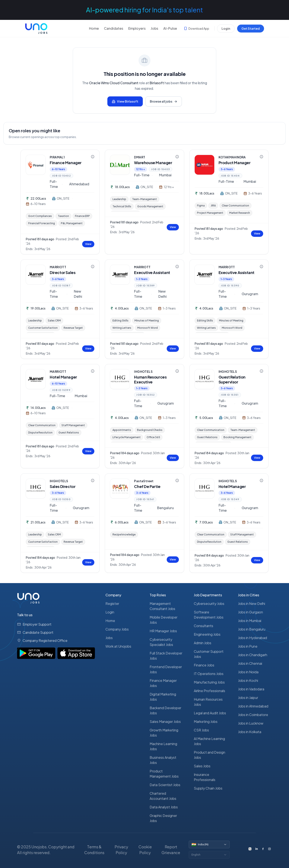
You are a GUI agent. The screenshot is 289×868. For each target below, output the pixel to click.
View (88, 244)
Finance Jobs (204, 665)
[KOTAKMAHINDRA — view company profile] (204, 165)
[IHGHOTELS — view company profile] (120, 379)
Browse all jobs (164, 101)
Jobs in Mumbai (250, 621)
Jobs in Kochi (248, 680)
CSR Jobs (201, 730)
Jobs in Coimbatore (253, 715)
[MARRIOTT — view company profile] (36, 275)
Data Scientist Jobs (165, 785)
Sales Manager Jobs (165, 721)
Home (94, 28)
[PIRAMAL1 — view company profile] (36, 165)
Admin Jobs (203, 643)
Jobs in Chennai (250, 663)
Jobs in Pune (248, 646)
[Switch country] (209, 844)
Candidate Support (38, 632)
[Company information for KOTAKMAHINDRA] (261, 157)
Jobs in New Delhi (252, 603)
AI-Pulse (170, 28)
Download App (196, 28)
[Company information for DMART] (177, 157)
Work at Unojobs (118, 646)
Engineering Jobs (207, 634)
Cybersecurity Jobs (209, 603)
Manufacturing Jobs (209, 682)
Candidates (114, 28)
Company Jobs (117, 629)
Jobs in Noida (248, 672)
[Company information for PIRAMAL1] (93, 157)
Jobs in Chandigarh (253, 655)
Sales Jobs (202, 766)
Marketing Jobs (206, 721)
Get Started (251, 28)
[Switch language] (209, 855)
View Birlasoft (125, 101)
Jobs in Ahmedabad (253, 706)
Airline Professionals (209, 691)
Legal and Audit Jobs (210, 713)
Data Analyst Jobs (164, 807)
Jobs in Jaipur (248, 698)
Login (226, 28)
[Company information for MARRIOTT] (93, 267)
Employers (137, 28)
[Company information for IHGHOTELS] (177, 371)
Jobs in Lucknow (251, 723)
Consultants (204, 626)
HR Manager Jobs (163, 631)
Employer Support (37, 624)
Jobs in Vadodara (251, 689)
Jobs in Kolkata (250, 732)
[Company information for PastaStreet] (177, 480)
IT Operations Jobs (209, 674)
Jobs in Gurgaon (250, 612)
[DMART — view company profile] (120, 165)
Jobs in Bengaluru (252, 629)
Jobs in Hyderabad (253, 638)
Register (112, 603)
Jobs (154, 28)
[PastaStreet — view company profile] (120, 489)
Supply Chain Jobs (208, 788)
